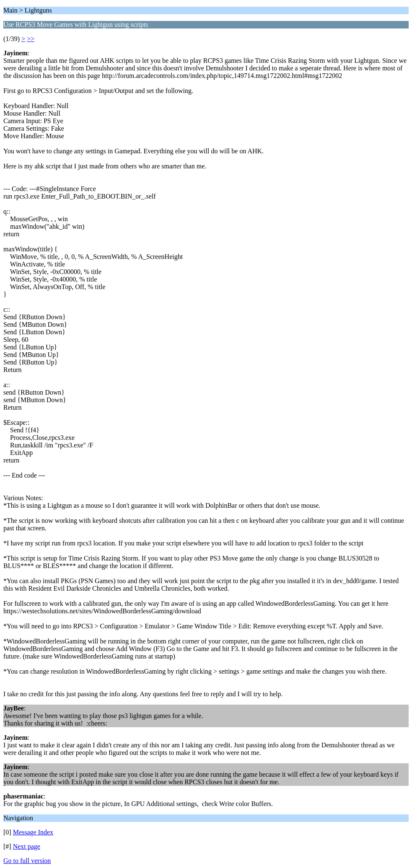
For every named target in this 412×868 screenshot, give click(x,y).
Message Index (33, 832)
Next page (27, 846)
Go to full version (27, 861)
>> (31, 39)
